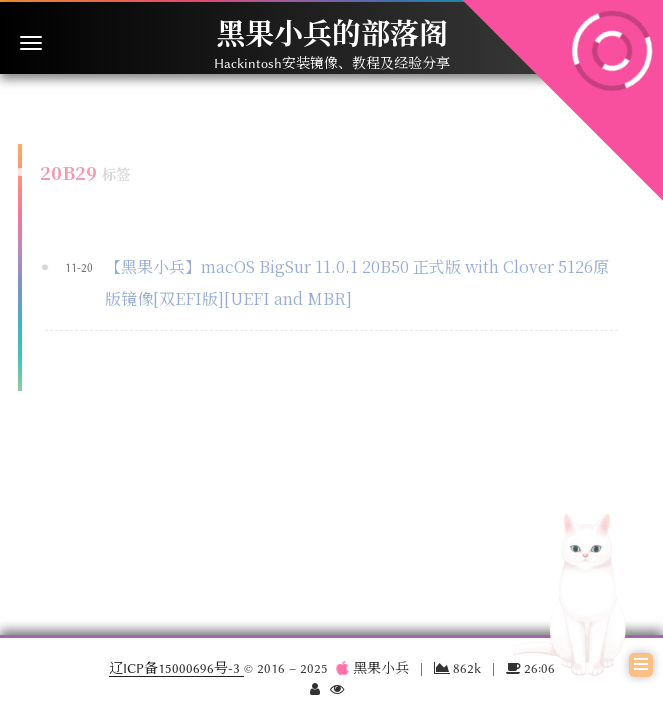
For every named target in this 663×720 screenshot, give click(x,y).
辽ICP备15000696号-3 (176, 668)
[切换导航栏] (31, 43)
